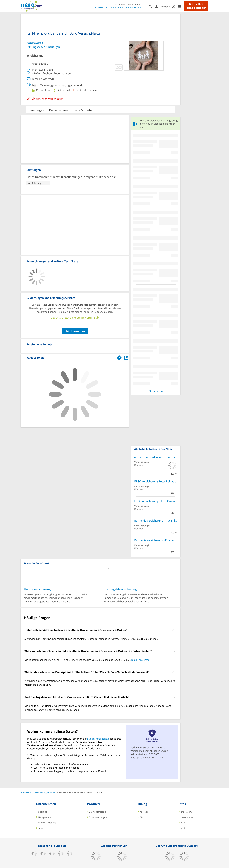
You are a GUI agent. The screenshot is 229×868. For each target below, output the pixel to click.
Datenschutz (187, 817)
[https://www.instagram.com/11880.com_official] (52, 854)
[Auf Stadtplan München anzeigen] (126, 358)
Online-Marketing (97, 812)
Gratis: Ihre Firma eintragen (196, 6)
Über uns (43, 812)
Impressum (186, 812)
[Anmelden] (163, 6)
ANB (183, 828)
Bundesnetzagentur (98, 739)
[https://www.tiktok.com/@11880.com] (43, 854)
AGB (183, 823)
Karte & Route (82, 110)
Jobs (40, 828)
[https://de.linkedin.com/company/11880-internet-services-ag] (70, 854)
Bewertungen (58, 110)
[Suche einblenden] (152, 6)
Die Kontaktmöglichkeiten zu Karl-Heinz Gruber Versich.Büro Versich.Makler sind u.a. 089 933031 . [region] (88, 660)
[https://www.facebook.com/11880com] (34, 854)
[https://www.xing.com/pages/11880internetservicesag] (61, 854)
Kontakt (144, 812)
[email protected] (141, 660)
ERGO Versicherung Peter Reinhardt (156, 481)
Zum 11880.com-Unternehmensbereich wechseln (117, 7)
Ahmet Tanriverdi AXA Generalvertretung (156, 457)
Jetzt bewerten (75, 331)
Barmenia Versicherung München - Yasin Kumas (156, 540)
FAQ (142, 817)
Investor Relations (47, 823)
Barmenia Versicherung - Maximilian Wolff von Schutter (156, 521)
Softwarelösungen (98, 817)
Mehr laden (156, 391)
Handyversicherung (37, 589)
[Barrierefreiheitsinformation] (175, 6)
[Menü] (181, 6)
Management (44, 817)
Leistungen (36, 110)
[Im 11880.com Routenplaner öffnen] (119, 357)
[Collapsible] (174, 630)
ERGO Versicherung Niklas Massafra (156, 501)
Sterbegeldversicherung (120, 589)
